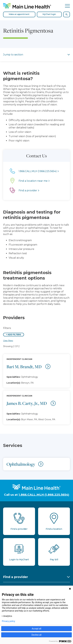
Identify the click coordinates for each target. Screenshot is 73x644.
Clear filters (8, 340)
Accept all (37, 629)
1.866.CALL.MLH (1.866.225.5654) (44, 495)
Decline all (37, 635)
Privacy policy (8, 621)
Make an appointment (19, 14)
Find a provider (15, 577)
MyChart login (49, 14)
